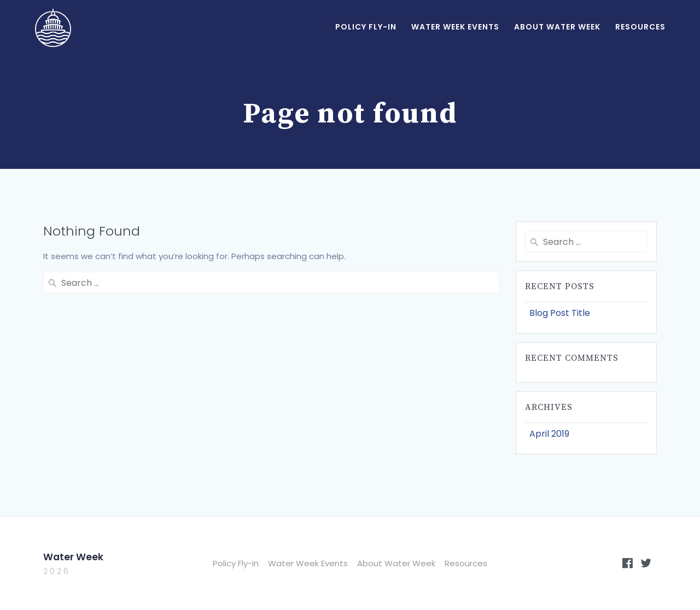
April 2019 (549, 434)
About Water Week (557, 27)
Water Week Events (455, 27)
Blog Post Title (560, 313)
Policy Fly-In (366, 27)
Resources (640, 27)
